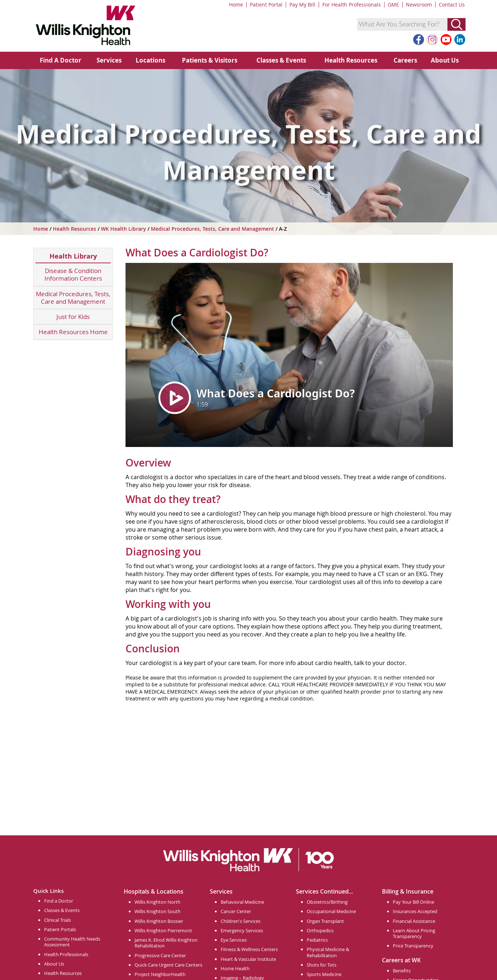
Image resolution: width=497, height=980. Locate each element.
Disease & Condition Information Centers (73, 275)
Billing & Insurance (408, 891)
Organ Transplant (325, 921)
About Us (445, 60)
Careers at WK (401, 960)
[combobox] (402, 24)
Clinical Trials (58, 920)
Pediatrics (317, 940)
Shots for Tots (322, 965)
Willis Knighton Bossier (159, 921)
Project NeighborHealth (160, 974)
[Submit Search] (456, 24)
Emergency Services (242, 930)
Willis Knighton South (158, 911)
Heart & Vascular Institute (248, 959)
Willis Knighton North (158, 902)
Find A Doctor (61, 60)
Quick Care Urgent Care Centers (168, 965)
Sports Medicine (324, 974)
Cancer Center (236, 911)
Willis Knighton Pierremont (163, 930)
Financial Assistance (414, 921)
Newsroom (419, 5)
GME (393, 5)
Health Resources (351, 60)
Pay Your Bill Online (413, 902)
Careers (405, 60)
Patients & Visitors (210, 60)
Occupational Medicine (331, 911)
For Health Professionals (352, 5)
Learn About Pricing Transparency (414, 933)
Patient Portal (266, 5)
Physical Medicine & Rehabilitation (328, 952)
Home (236, 5)
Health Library (73, 256)
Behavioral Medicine (242, 902)
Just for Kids (73, 317)
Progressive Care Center (160, 955)
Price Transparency (413, 946)
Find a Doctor (59, 901)
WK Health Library (124, 229)
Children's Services (241, 921)
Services (109, 60)
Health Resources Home (73, 332)
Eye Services (234, 940)
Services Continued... (324, 891)
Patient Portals (60, 929)
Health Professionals (66, 954)
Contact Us (452, 5)
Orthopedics (320, 930)
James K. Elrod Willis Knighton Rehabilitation (166, 943)
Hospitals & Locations (154, 891)
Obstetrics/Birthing (327, 902)
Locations (150, 60)
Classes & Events (281, 60)
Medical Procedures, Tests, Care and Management (213, 229)
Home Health (235, 968)
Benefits (402, 971)
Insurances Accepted (415, 911)
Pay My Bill (302, 5)
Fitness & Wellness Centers (249, 949)
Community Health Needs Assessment (72, 942)
